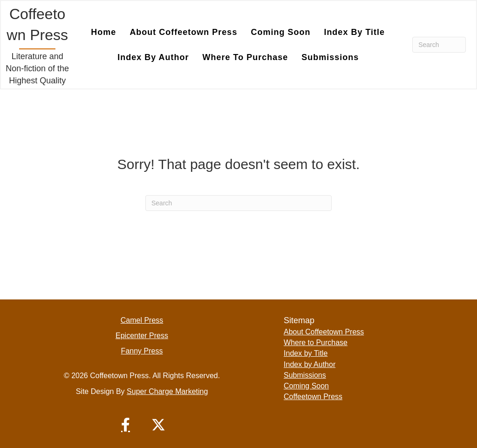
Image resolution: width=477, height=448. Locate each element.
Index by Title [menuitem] (354, 32)
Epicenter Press (142, 336)
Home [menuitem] (103, 32)
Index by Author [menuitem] (153, 57)
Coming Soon (306, 386)
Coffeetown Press (313, 397)
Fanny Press (142, 351)
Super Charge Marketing (167, 391)
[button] (126, 425)
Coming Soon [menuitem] (280, 32)
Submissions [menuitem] (330, 57)
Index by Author (310, 364)
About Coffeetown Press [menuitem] (183, 32)
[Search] (439, 45)
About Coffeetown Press (324, 332)
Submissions (305, 375)
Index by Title (306, 353)
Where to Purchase (316, 343)
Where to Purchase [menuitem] (245, 57)
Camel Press (142, 320)
